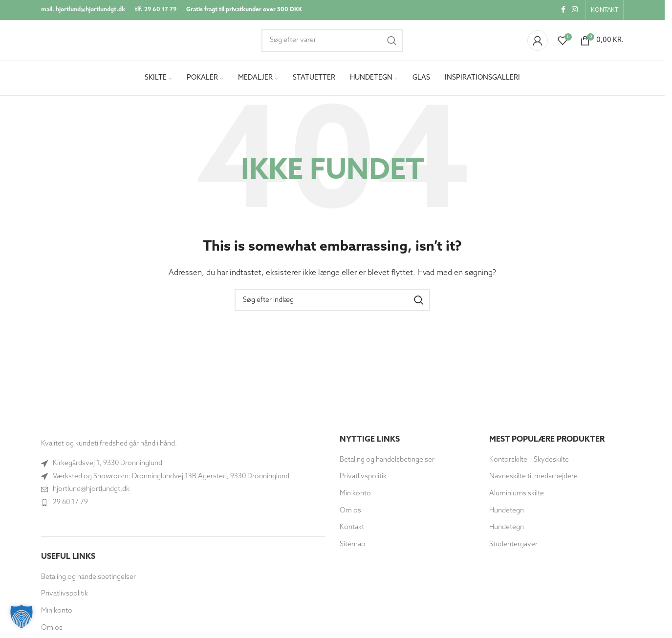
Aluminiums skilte (517, 498)
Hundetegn (507, 514)
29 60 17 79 (70, 506)
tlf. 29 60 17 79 (156, 10)
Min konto (57, 615)
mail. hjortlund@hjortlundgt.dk (83, 10)
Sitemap (352, 548)
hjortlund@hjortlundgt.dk (91, 493)
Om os (52, 631)
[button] (22, 617)
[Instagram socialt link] (575, 11)
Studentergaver (513, 548)
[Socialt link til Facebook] (563, 11)
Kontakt (352, 531)
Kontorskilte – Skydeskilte (529, 463)
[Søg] (332, 43)
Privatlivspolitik (65, 598)
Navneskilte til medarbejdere (533, 480)
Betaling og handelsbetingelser (88, 581)
